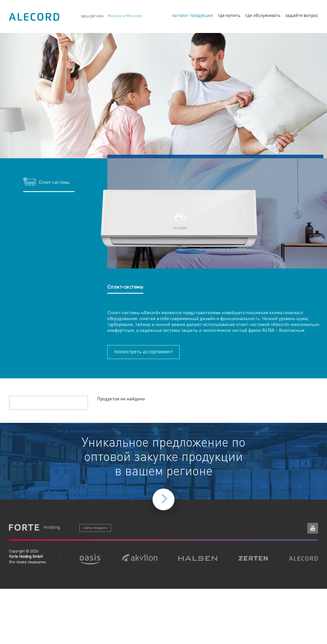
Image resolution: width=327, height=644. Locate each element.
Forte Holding (34, 528)
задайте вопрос (302, 15)
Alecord (34, 17)
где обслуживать (263, 15)
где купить (229, 15)
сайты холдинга (95, 527)
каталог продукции (193, 15)
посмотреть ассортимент (143, 351)
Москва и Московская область (131, 15)
